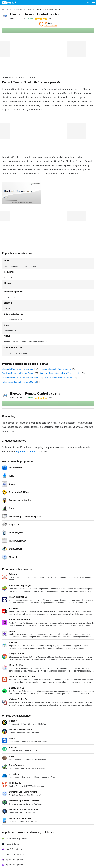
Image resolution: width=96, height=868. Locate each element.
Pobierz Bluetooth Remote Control (56, 369)
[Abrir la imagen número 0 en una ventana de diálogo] (22, 193)
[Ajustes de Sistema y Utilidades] (23, 9)
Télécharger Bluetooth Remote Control (19, 382)
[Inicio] (3, 9)
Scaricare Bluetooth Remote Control (18, 373)
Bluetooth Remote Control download (18, 369)
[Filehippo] (9, 3)
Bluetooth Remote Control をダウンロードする (60, 373)
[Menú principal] (93, 3)
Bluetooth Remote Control (35, 14)
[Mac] (8, 9)
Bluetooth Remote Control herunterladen (20, 378)
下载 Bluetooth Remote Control (58, 378)
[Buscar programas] (88, 3)
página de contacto (26, 452)
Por (18, 19)
